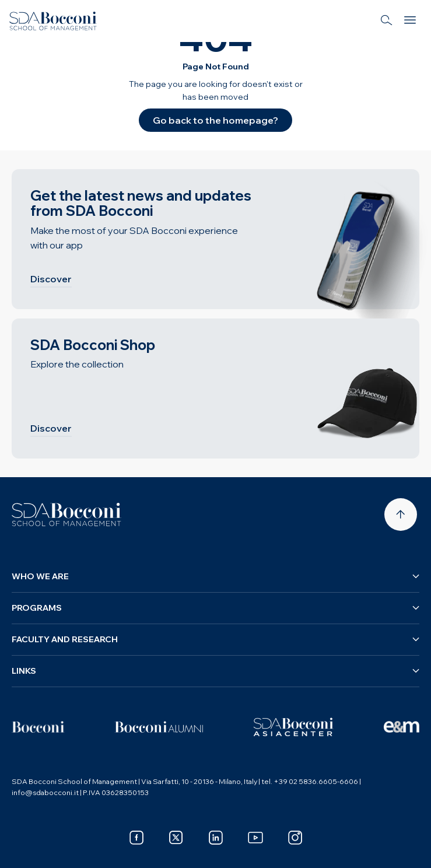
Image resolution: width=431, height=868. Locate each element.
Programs (215, 608)
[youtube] (255, 838)
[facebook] (136, 838)
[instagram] (295, 838)
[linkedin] (216, 838)
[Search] (387, 21)
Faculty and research (215, 639)
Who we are (215, 576)
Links (215, 671)
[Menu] (410, 21)
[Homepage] (66, 514)
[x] (176, 838)
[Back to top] (401, 514)
